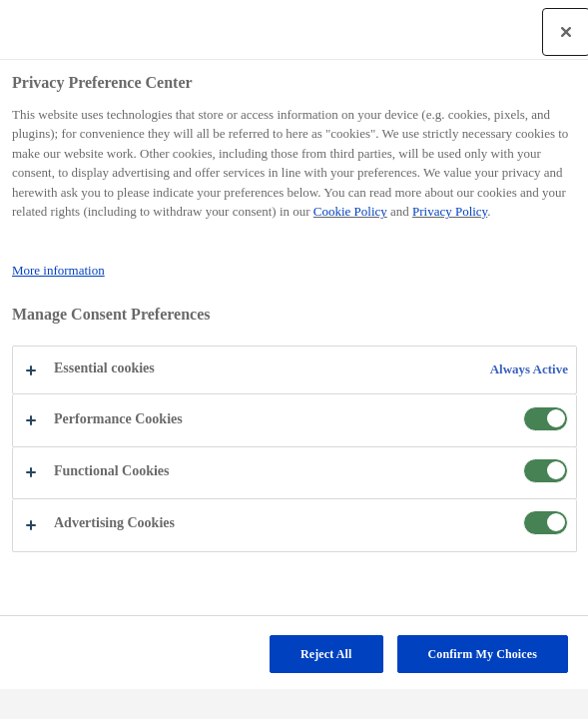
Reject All (326, 654)
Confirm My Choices (483, 654)
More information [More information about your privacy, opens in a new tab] (58, 270)
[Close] (566, 32)
